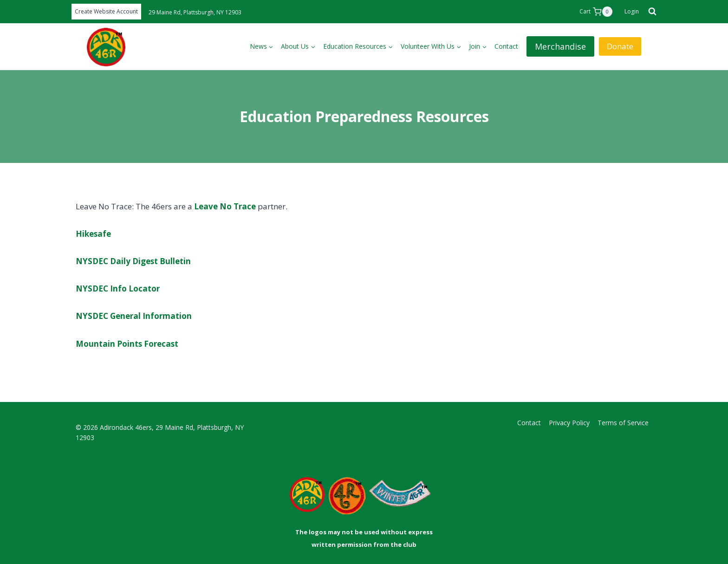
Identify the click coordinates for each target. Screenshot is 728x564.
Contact (506, 46)
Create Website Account (106, 11)
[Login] (632, 12)
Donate (620, 46)
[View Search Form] (650, 12)
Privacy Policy (569, 423)
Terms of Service (623, 423)
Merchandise (560, 46)
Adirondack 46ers (126, 427)
